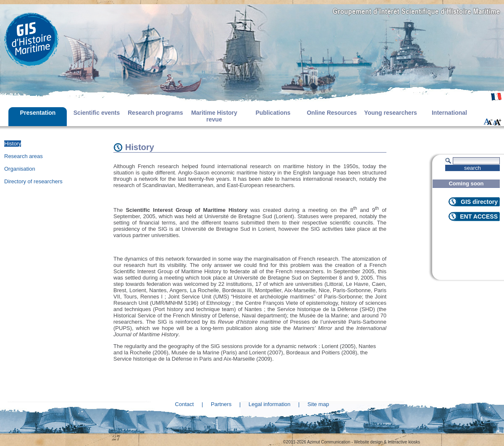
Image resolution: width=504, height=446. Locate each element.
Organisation (20, 169)
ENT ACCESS (479, 216)
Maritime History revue (214, 116)
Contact (185, 404)
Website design (368, 442)
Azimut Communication (329, 442)
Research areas (24, 156)
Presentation (38, 113)
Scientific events (97, 113)
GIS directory (479, 202)
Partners (221, 404)
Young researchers (391, 113)
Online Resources (332, 113)
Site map (318, 404)
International (449, 113)
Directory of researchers (33, 181)
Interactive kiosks (404, 442)
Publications (273, 113)
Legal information (270, 404)
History (13, 144)
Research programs (155, 113)
